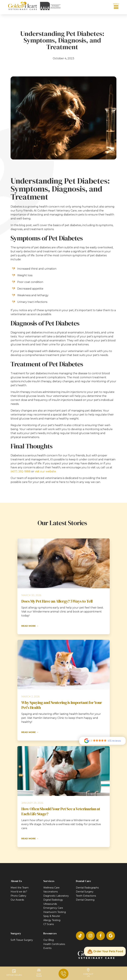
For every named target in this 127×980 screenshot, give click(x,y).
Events (47, 948)
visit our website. (45, 471)
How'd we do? (19, 892)
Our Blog (49, 940)
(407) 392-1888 (21, 471)
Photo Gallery (18, 896)
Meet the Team (20, 888)
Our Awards (17, 900)
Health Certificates (54, 944)
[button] (116, 6)
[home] (22, 6)
